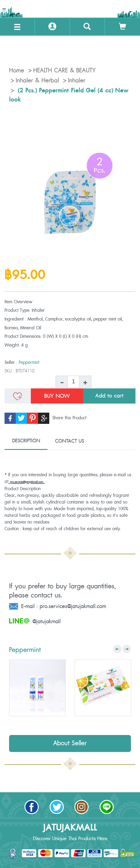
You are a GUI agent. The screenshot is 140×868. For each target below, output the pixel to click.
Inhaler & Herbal (37, 81)
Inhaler (77, 81)
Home (17, 71)
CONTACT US (70, 441)
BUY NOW (57, 396)
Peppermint (29, 362)
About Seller (70, 743)
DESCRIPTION (26, 441)
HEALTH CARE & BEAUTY (64, 71)
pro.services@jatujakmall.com (27, 482)
